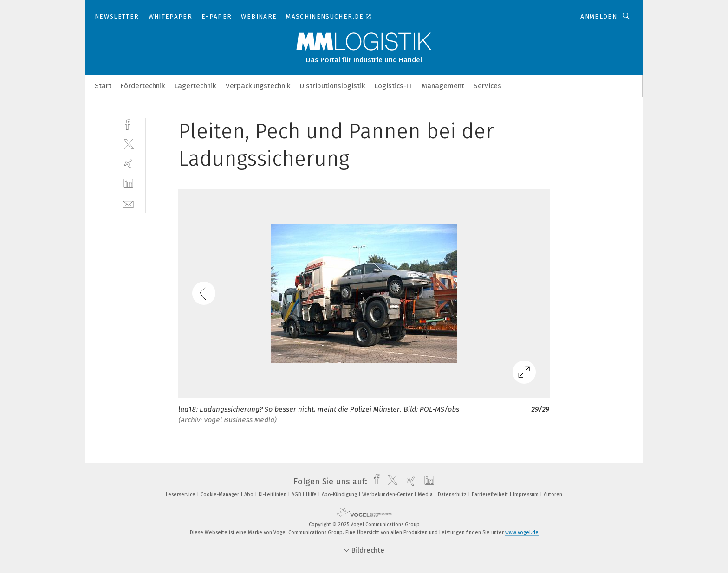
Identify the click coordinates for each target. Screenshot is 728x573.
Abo (250, 494)
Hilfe (312, 494)
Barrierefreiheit (491, 494)
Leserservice (181, 494)
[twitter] (128, 144)
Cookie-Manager (221, 494)
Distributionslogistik (333, 86)
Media (426, 494)
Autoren (553, 494)
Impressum (526, 494)
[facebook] (128, 124)
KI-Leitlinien (273, 494)
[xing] (128, 164)
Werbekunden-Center (388, 494)
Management (443, 86)
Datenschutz (453, 494)
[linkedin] (128, 183)
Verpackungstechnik (258, 86)
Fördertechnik (143, 86)
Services (487, 86)
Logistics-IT (393, 86)
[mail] (128, 203)
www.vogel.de (522, 532)
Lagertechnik (195, 86)
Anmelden (599, 16)
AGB (297, 494)
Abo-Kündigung (340, 494)
